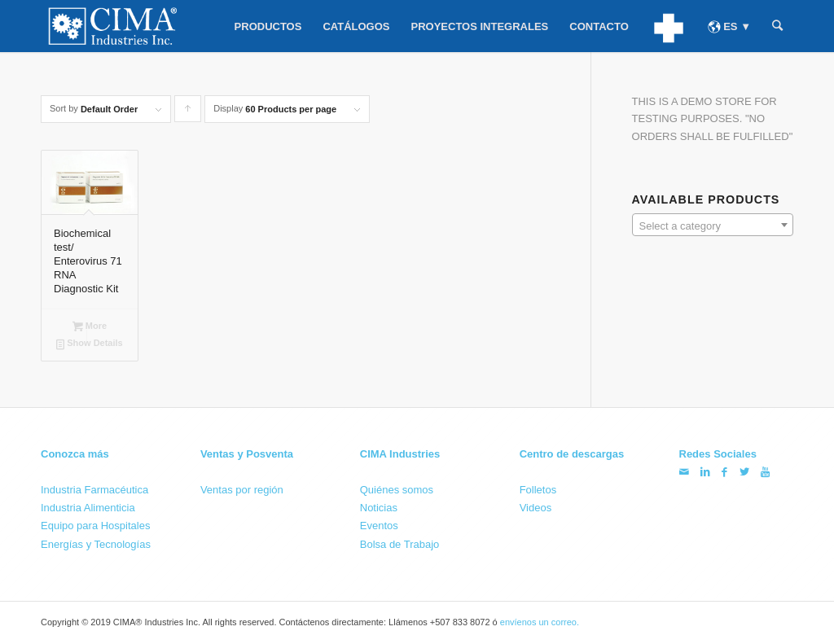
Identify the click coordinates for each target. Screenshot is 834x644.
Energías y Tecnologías (96, 543)
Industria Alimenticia (88, 508)
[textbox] (713, 226)
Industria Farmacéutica (94, 490)
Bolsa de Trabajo (400, 543)
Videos (536, 508)
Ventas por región (242, 490)
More (90, 326)
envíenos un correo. (540, 622)
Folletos (538, 490)
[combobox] (713, 225)
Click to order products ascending (188, 113)
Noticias (379, 508)
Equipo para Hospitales (95, 526)
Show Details (90, 344)
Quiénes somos (397, 490)
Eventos (379, 526)
